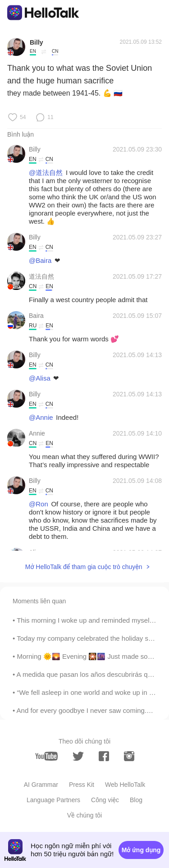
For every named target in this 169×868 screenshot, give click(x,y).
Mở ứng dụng (141, 850)
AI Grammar (41, 785)
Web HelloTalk (125, 785)
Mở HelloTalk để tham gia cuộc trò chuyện (84, 567)
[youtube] (46, 756)
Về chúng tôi (84, 815)
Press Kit (82, 785)
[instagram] (129, 756)
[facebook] (104, 756)
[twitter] (78, 756)
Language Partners (53, 800)
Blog (136, 800)
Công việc (105, 800)
